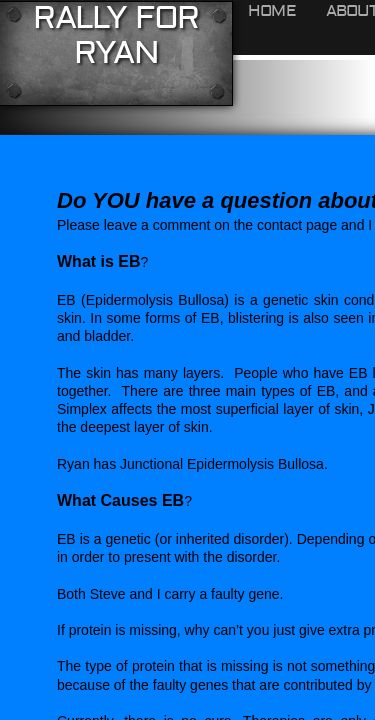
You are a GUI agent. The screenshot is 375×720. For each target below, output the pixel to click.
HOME (272, 11)
